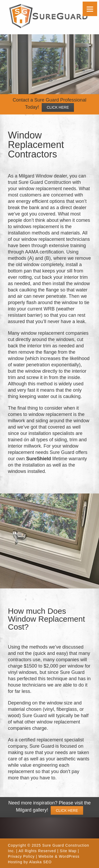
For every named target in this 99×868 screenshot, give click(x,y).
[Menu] (90, 9)
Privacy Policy (21, 856)
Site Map (68, 851)
